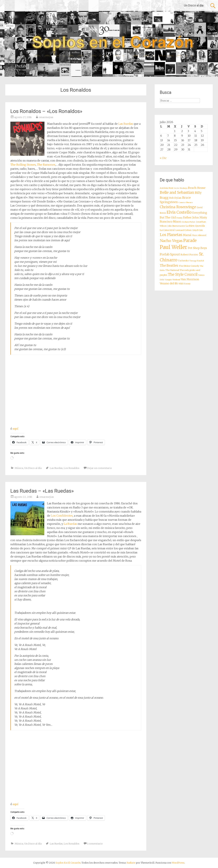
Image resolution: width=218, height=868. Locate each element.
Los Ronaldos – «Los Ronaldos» (46, 111)
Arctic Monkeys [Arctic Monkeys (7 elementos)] (181, 188)
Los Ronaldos (72, 468)
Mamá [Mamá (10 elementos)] (187, 235)
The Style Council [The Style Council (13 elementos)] (183, 275)
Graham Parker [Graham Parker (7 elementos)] (189, 222)
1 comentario (95, 844)
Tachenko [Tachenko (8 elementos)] (183, 261)
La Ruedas (70, 524)
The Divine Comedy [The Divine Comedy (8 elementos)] (189, 266)
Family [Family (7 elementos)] (180, 218)
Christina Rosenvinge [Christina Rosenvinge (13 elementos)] (178, 207)
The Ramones (46, 165)
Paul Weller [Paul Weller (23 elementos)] (173, 247)
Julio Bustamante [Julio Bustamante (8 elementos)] (176, 226)
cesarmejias (46, 117)
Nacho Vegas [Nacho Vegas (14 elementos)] (171, 241)
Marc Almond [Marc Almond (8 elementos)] (199, 235)
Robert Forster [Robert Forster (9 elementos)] (189, 255)
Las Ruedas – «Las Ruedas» (42, 491)
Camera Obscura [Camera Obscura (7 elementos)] (186, 203)
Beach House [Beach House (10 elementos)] (197, 188)
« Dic (163, 158)
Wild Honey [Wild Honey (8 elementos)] (184, 284)
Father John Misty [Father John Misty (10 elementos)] (195, 217)
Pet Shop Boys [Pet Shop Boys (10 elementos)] (197, 248)
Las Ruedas (126, 124)
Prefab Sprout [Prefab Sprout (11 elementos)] (170, 254)
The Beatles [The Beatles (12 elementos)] (169, 265)
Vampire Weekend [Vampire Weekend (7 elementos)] (173, 280)
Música (19, 468)
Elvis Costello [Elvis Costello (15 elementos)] (179, 212)
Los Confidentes (62, 516)
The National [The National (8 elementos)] (172, 270)
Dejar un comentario (99, 468)
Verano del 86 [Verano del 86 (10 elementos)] (169, 283)
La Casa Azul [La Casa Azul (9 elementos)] (167, 230)
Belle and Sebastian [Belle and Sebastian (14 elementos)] (177, 192)
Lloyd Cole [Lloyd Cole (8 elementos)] (197, 230)
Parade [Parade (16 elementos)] (190, 241)
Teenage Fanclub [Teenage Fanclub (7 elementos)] (197, 261)
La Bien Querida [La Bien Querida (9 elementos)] (195, 226)
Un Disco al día (194, 5)
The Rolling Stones (23, 165)
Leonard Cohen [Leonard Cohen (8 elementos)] (184, 230)
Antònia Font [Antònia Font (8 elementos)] (167, 188)
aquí (15, 429)
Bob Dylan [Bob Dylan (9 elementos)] (175, 198)
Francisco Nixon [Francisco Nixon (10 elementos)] (170, 222)
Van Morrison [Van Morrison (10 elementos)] (190, 279)
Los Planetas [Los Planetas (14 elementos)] (171, 235)
